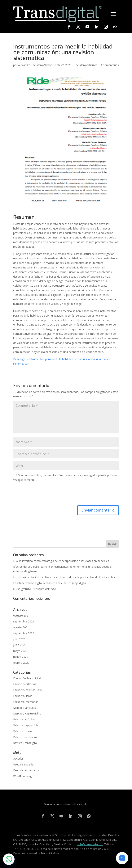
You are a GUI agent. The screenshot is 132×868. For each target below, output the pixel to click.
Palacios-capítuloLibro (27, 725)
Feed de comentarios (26, 770)
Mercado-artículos (24, 708)
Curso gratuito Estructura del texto (35, 589)
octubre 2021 (21, 615)
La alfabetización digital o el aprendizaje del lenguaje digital (50, 583)
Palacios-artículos (24, 719)
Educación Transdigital (27, 678)
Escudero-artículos (86, 65)
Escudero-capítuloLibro (27, 690)
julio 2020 (19, 639)
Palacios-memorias (25, 737)
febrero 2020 (21, 663)
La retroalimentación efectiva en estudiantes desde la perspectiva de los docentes (64, 577)
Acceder (18, 758)
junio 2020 (20, 645)
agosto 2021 (21, 627)
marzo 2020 (21, 657)
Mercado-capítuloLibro (27, 713)
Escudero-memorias (26, 702)
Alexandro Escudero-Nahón (35, 65)
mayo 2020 (20, 651)
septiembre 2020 (24, 633)
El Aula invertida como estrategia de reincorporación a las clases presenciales (61, 561)
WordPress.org (22, 776)
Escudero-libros (23, 696)
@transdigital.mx (92, 844)
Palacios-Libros (23, 731)
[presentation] (42, 494)
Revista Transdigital (25, 743)
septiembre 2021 (24, 621)
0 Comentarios (110, 65)
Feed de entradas (24, 764)
